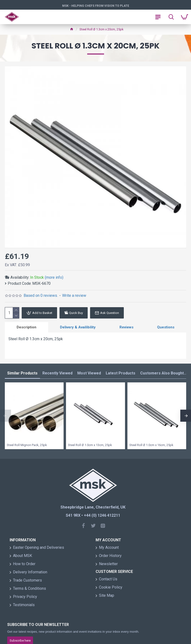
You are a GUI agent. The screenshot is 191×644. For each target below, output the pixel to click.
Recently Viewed (57, 373)
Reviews (126, 327)
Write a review (74, 295)
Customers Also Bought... (163, 373)
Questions (166, 327)
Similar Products (22, 373)
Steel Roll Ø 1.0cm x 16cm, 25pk (151, 445)
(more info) (54, 277)
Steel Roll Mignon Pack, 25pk (27, 445)
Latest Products (121, 373)
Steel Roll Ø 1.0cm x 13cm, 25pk (90, 445)
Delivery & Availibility (78, 327)
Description (26, 327)
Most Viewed (89, 373)
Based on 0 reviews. (41, 295)
